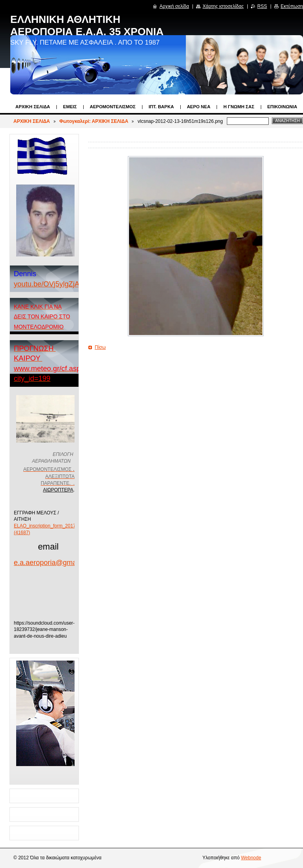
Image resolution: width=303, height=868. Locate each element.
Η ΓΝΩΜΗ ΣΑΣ (239, 107)
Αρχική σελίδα (174, 6)
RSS (262, 6)
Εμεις (70, 107)
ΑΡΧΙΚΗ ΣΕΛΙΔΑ (33, 107)
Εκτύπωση (292, 6)
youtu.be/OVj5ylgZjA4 (49, 284)
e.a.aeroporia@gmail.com (54, 563)
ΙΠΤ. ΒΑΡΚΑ (161, 107)
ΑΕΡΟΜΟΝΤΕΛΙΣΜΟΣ (113, 107)
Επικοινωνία (282, 107)
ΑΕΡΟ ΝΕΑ (199, 107)
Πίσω (100, 347)
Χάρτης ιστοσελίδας (223, 6)
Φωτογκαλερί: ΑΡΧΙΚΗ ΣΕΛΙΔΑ (94, 121)
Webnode (251, 858)
